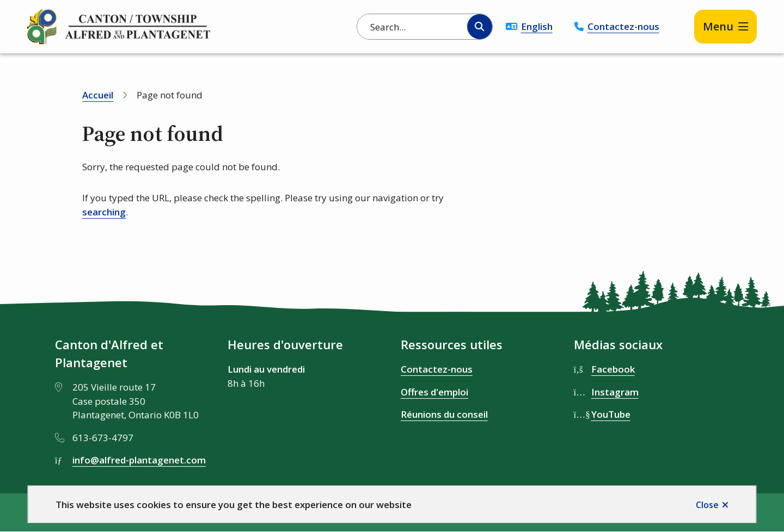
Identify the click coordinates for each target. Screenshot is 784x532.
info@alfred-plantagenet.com (139, 460)
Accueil (98, 95)
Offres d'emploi (434, 392)
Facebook (613, 369)
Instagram (615, 392)
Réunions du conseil (444, 414)
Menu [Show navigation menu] (718, 26)
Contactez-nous (623, 26)
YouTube (611, 414)
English (537, 26)
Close (707, 505)
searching (104, 212)
